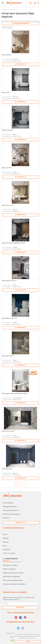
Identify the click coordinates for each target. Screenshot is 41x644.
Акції (5, 546)
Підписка (20, 607)
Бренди (6, 538)
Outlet (5, 534)
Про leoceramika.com (11, 510)
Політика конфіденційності (13, 580)
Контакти (6, 518)
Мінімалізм (15, 59)
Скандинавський (17, 398)
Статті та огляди (9, 553)
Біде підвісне (8, 27)
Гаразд (27, 642)
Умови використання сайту (13, 573)
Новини (6, 542)
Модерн (15, 134)
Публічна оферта (9, 569)
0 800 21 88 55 (10, 559)
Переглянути (21, 64)
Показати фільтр (20, 23)
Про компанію (8, 503)
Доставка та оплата (10, 565)
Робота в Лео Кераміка (12, 514)
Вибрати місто (21, 523)
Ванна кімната (17, 61)
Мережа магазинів (10, 507)
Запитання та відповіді (11, 577)
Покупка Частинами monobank (14, 584)
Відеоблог (7, 550)
